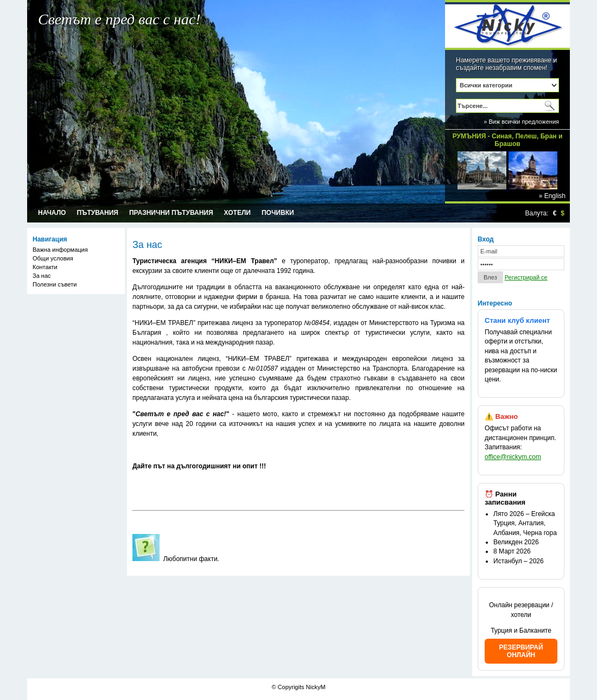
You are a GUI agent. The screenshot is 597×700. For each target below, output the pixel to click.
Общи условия (53, 258)
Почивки (278, 213)
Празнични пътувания (171, 213)
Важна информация (60, 250)
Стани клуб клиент (517, 320)
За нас (42, 276)
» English (552, 196)
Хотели (237, 213)
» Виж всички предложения (521, 122)
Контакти (45, 267)
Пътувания (97, 213)
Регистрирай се (526, 277)
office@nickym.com (513, 457)
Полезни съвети (55, 284)
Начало (52, 213)
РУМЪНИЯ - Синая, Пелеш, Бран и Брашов (508, 138)
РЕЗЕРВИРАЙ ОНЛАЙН (521, 651)
